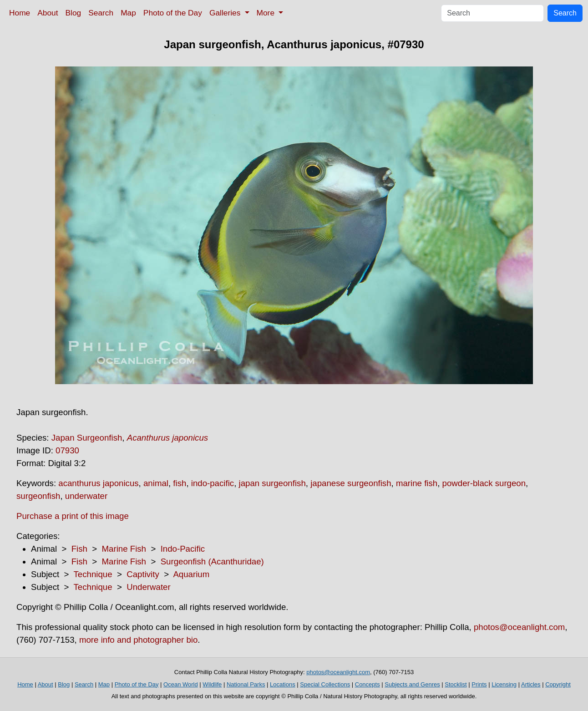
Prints (479, 684)
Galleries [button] (226, 13)
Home (20, 13)
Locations (283, 684)
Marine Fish (124, 549)
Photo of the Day (173, 13)
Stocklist (456, 684)
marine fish (417, 483)
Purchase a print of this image (73, 516)
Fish (79, 549)
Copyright (558, 684)
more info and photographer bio (138, 640)
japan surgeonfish (272, 483)
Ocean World (181, 684)
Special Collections (325, 684)
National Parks (246, 684)
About (48, 13)
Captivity (143, 574)
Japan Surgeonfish (87, 438)
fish (180, 483)
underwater (86, 496)
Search (101, 13)
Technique (93, 574)
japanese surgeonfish (351, 483)
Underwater (148, 587)
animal (156, 483)
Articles (531, 684)
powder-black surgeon (484, 483)
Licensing (504, 684)
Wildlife (212, 684)
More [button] (267, 13)
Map (128, 13)
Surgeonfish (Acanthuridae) (212, 561)
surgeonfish (38, 496)
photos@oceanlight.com (519, 627)
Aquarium (191, 574)
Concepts (367, 684)
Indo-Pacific (183, 549)
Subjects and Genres (412, 684)
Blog (73, 13)
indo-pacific (213, 483)
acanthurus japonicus (98, 483)
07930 (67, 450)
